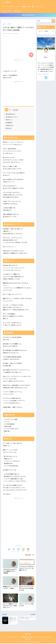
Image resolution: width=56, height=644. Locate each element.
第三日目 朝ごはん (11, 114)
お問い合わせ (17, 11)
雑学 (33, 555)
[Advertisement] (19, 46)
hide (16, 110)
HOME (28, 635)
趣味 (33, 7)
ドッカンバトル (10, 7)
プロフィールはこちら (44, 74)
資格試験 (24, 7)
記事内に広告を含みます (28, 15)
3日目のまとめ (10, 125)
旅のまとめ (9, 128)
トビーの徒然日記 (8, 2)
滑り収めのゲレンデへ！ (12, 117)
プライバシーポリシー (7, 11)
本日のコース (9, 120)
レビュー (18, 7)
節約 (29, 7)
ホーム (3, 7)
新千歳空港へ (9, 123)
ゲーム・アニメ (39, 7)
